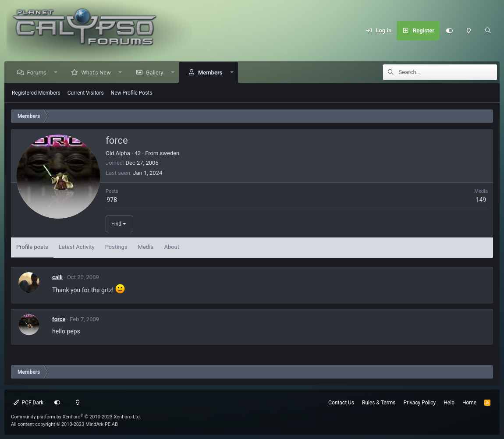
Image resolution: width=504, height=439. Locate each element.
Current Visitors (86, 93)
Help (449, 403)
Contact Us (341, 403)
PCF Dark (28, 403)
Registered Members (36, 93)
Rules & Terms (379, 403)
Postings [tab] (116, 247)
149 (481, 200)
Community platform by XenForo (76, 417)
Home (469, 403)
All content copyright (64, 424)
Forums (37, 73)
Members (210, 73)
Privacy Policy (419, 403)
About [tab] (172, 247)
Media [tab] (146, 247)
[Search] (488, 31)
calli (57, 277)
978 (112, 200)
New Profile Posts (132, 93)
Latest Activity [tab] (77, 247)
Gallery (155, 73)
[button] (56, 73)
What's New (96, 73)
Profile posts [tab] (32, 247)
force (59, 319)
